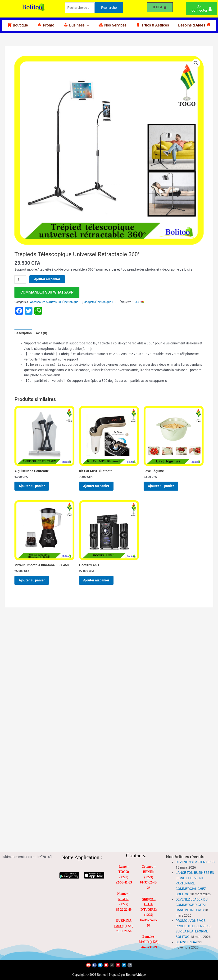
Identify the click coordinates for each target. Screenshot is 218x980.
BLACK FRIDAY (187, 942)
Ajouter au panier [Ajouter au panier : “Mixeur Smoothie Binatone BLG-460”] (34, 583)
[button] (76, 25)
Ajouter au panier (47, 279)
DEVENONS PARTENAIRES (195, 862)
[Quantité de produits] (20, 279)
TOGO (139, 302)
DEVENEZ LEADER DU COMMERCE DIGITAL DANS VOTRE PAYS (192, 905)
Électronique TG (72, 302)
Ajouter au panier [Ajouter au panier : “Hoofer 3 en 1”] (99, 583)
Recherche (109, 8)
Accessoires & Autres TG (45, 302)
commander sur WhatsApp (47, 292)
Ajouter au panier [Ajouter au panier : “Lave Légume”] (163, 487)
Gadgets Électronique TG (100, 302)
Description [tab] (23, 333)
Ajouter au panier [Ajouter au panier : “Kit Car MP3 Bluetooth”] (99, 487)
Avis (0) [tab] (41, 333)
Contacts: (136, 855)
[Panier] (160, 7)
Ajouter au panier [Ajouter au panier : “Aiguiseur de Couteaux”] (34, 487)
